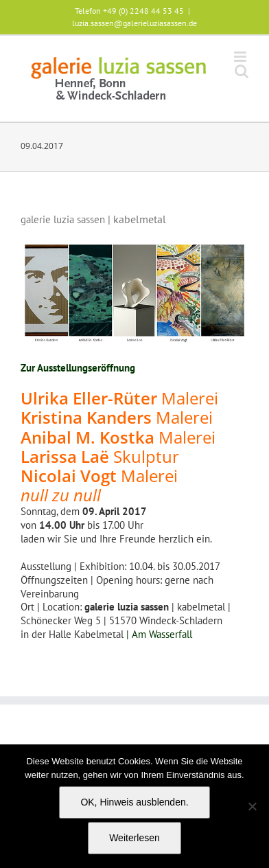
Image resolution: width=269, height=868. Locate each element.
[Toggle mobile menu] (241, 57)
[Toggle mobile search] (242, 71)
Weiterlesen (134, 838)
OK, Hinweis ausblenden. (134, 802)
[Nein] (252, 806)
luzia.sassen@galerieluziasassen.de (134, 23)
